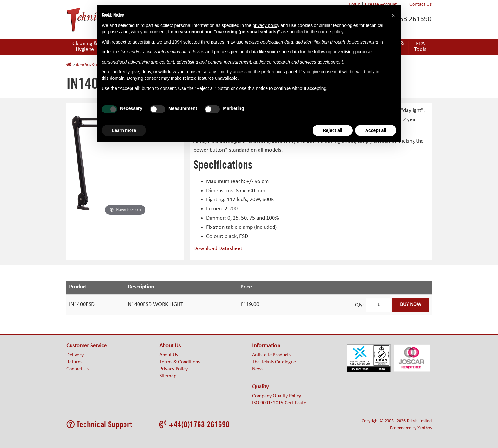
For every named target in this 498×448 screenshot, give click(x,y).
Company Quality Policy (277, 396)
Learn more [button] (124, 130)
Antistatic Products (271, 355)
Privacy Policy (174, 369)
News (258, 369)
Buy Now (411, 305)
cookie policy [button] (331, 32)
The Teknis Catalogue (274, 362)
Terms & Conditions (180, 362)
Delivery (75, 355)
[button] (393, 15)
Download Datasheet (218, 249)
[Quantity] (378, 305)
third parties (213, 42)
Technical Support (99, 424)
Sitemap (168, 376)
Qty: (359, 305)
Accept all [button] (376, 130)
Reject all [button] (332, 130)
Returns (74, 362)
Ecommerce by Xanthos (411, 428)
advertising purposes (353, 52)
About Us (169, 355)
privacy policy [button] (266, 25)
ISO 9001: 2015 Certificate (279, 403)
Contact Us (421, 4)
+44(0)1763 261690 (195, 424)
